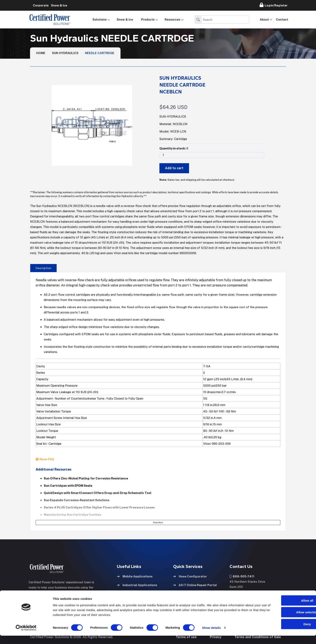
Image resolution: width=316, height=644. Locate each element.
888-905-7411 (242, 576)
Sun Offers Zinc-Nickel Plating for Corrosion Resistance (86, 478)
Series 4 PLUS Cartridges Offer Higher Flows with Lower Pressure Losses (99, 507)
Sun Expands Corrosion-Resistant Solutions (77, 500)
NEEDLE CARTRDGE (100, 53)
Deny (282, 632)
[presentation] (43, 268)
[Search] (225, 20)
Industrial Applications (137, 585)
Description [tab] (44, 268)
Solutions (100, 19)
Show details (212, 636)
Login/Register (274, 5)
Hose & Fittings (131, 593)
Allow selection (282, 621)
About (264, 19)
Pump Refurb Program (193, 593)
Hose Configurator (190, 576)
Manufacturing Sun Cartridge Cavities (72, 515)
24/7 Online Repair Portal (195, 585)
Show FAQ (45, 459)
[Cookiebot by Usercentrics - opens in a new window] (26, 636)
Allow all (282, 609)
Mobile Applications (135, 576)
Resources (172, 19)
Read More (158, 522)
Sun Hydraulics (65, 53)
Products (148, 19)
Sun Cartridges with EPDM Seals (68, 486)
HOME (41, 53)
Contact (282, 19)
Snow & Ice (125, 19)
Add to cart (174, 168)
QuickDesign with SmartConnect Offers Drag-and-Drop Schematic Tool (98, 493)
